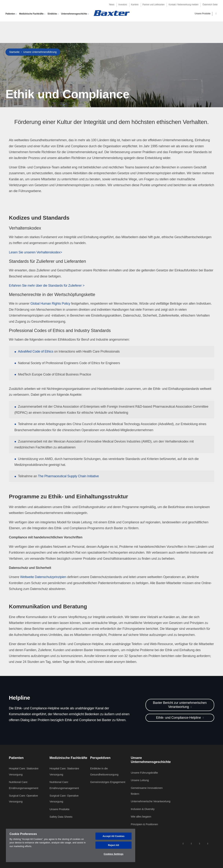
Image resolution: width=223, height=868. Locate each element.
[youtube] (208, 843)
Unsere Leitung (140, 780)
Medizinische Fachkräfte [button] (31, 14)
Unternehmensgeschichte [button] (74, 14)
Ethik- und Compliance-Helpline (179, 718)
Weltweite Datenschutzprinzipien (43, 577)
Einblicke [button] (52, 14)
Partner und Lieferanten (154, 5)
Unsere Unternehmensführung (40, 52)
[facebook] (191, 843)
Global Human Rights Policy (50, 304)
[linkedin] (183, 843)
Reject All (114, 845)
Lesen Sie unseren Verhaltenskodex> (36, 252)
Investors (123, 5)
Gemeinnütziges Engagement (108, 782)
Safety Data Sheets (61, 817)
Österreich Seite (210, 5)
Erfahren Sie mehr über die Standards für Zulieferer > (47, 286)
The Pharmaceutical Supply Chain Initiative (68, 476)
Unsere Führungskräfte (144, 773)
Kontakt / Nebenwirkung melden (184, 5)
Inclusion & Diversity (143, 809)
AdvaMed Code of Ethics (36, 351)
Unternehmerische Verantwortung (151, 801)
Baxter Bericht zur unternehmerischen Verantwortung (180, 705)
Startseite (14, 52)
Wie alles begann (141, 816)
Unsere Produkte (202, 14)
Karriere (135, 5)
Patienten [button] (10, 14)
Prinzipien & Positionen (144, 824)
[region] (71, 845)
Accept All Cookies (114, 836)
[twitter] (200, 843)
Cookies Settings (114, 854)
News (112, 5)
